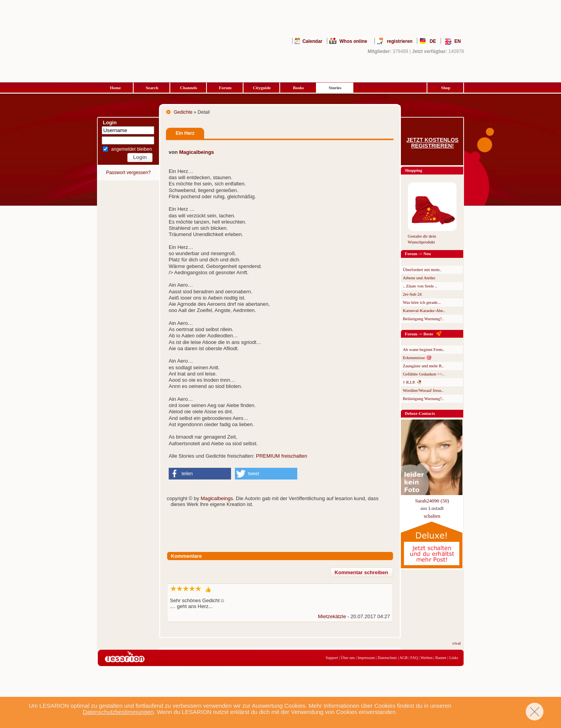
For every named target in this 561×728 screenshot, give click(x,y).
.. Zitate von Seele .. (420, 286)
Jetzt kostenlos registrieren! (432, 143)
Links (454, 658)
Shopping (414, 170)
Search (152, 88)
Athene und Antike (419, 278)
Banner (441, 658)
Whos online (353, 41)
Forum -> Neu (418, 254)
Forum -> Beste (419, 334)
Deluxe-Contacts (420, 413)
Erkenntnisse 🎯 (417, 358)
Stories (335, 88)
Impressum (366, 658)
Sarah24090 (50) (432, 501)
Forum (225, 88)
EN (458, 41)
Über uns (348, 658)
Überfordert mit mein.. (422, 270)
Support (332, 658)
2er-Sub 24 (412, 294)
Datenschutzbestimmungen (118, 712)
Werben (426, 658)
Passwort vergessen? (128, 173)
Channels (189, 88)
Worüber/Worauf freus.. (423, 390)
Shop (446, 88)
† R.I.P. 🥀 (412, 382)
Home (115, 88)
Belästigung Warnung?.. (423, 319)
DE (433, 41)
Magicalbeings (197, 152)
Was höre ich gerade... (422, 302)
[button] (200, 474)
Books (299, 88)
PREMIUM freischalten (281, 456)
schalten (432, 516)
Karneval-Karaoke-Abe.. (424, 310)
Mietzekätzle (332, 616)
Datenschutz (387, 658)
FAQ (414, 658)
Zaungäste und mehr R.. (423, 366)
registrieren (400, 41)
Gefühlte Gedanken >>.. (423, 374)
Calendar (312, 41)
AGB (403, 658)
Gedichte (183, 112)
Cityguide (262, 88)
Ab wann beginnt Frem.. (424, 349)
